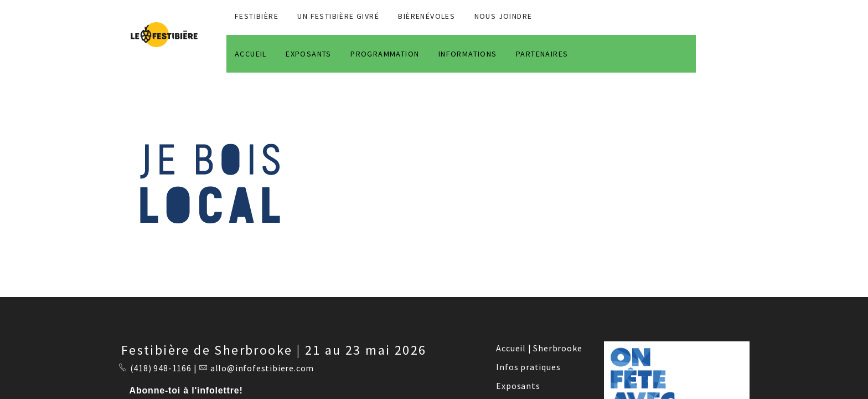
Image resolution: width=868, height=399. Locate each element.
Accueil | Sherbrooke (539, 348)
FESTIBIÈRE (257, 16)
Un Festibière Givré (338, 16)
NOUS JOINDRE (503, 16)
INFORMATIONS (468, 54)
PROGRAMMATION (385, 54)
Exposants (518, 386)
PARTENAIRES (542, 54)
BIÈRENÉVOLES (427, 16)
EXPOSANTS (309, 54)
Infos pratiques (528, 367)
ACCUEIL (251, 54)
